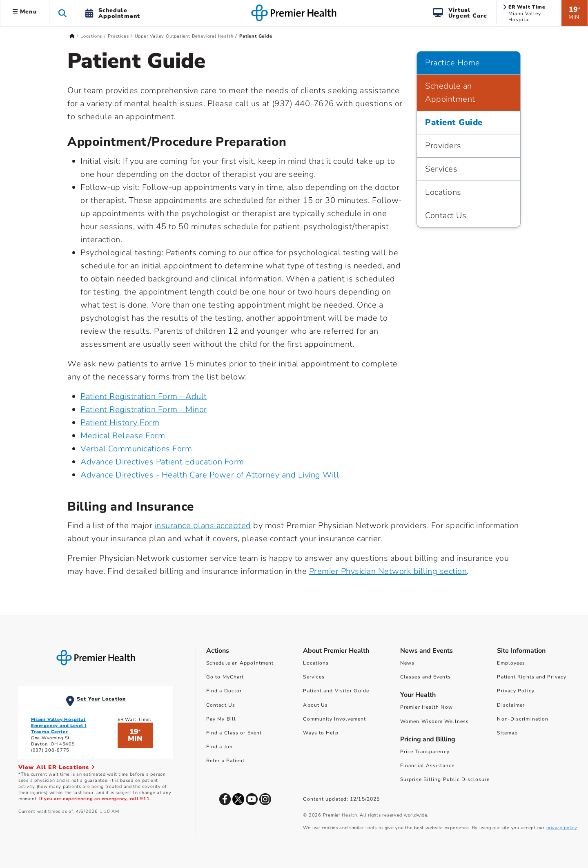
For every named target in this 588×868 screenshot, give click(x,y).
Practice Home (453, 63)
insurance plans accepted (203, 525)
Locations (316, 663)
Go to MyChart (225, 677)
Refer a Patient (226, 761)
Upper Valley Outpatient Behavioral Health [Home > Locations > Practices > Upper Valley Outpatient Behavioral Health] (184, 36)
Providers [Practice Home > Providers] (443, 146)
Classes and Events (425, 677)
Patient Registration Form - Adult (144, 396)
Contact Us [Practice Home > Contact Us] (446, 215)
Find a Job (219, 747)
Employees (511, 663)
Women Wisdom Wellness (434, 721)
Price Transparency (425, 752)
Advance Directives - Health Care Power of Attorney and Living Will (210, 475)
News (407, 663)
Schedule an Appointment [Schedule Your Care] (240, 663)
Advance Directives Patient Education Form (162, 462)
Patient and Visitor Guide (336, 691)
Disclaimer (511, 705)
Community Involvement (334, 719)
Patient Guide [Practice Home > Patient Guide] (454, 122)
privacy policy (562, 828)
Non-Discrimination (523, 719)
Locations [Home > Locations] (91, 36)
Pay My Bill (221, 719)
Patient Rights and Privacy (532, 677)
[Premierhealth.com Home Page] (72, 36)
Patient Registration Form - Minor (144, 409)
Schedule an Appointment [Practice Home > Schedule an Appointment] (450, 93)
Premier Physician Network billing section (388, 571)
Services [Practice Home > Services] (441, 169)
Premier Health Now (427, 707)
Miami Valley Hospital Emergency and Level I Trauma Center (59, 726)
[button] (63, 13)
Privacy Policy (516, 691)
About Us (315, 705)
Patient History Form (120, 423)
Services (314, 677)
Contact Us (221, 705)
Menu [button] (25, 12)
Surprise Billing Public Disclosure (445, 779)
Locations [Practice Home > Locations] (443, 192)
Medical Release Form (123, 436)
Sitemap (507, 733)
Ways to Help (321, 733)
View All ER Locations (57, 767)
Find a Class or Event (234, 733)
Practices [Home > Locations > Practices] (118, 36)
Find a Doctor (224, 691)
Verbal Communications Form (136, 449)
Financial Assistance (427, 765)
